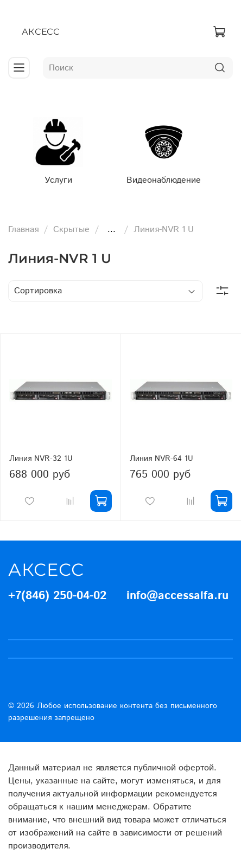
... (112, 226)
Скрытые (71, 226)
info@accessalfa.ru (177, 592)
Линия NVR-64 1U (161, 454)
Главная (23, 226)
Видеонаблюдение (160, 176)
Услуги (57, 176)
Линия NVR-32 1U (41, 454)
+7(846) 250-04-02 (57, 592)
